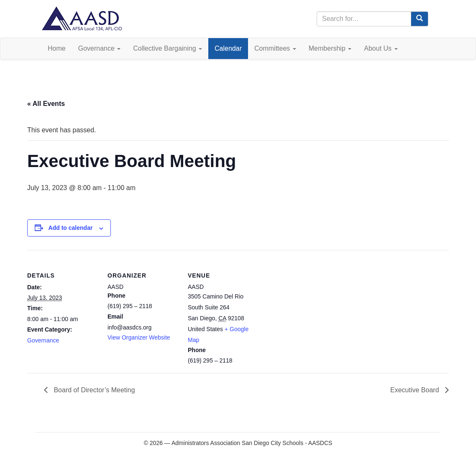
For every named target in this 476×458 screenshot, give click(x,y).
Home (57, 48)
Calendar (228, 48)
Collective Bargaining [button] (168, 48)
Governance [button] (100, 48)
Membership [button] (330, 48)
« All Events (46, 104)
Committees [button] (275, 48)
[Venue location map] (312, 307)
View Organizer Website (139, 337)
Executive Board (416, 390)
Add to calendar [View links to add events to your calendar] (71, 228)
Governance (43, 340)
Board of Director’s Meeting (93, 390)
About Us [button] (381, 48)
